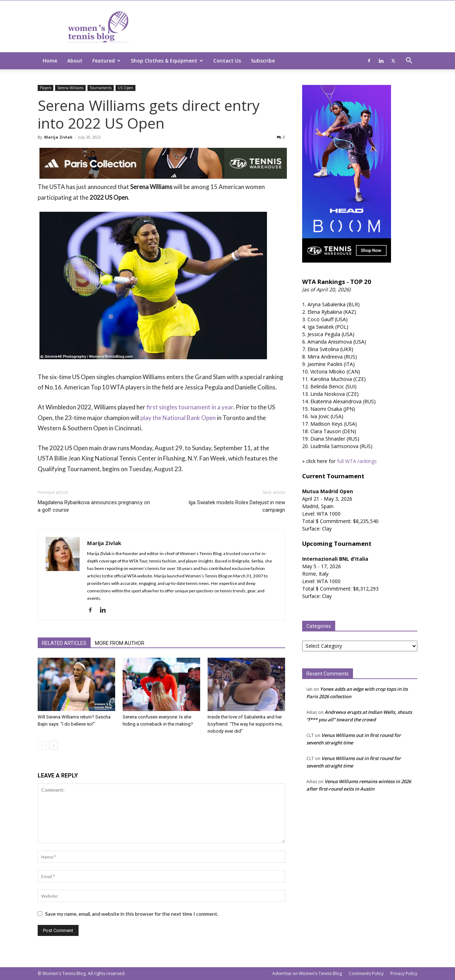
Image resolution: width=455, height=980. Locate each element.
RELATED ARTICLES (64, 643)
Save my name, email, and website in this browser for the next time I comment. (132, 914)
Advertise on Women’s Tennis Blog (307, 973)
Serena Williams (70, 88)
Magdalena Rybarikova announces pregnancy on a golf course (94, 506)
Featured (106, 61)
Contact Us (227, 61)
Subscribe (263, 61)
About (75, 61)
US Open (125, 88)
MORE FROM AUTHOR (120, 643)
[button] (409, 61)
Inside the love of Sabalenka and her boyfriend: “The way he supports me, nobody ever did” (245, 724)
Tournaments (101, 88)
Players (45, 88)
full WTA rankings (357, 461)
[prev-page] (42, 745)
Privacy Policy (404, 973)
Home (50, 61)
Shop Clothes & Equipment (167, 61)
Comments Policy (366, 973)
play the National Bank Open (178, 418)
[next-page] (53, 745)
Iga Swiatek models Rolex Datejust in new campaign (237, 506)
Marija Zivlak (58, 137)
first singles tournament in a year (190, 407)
